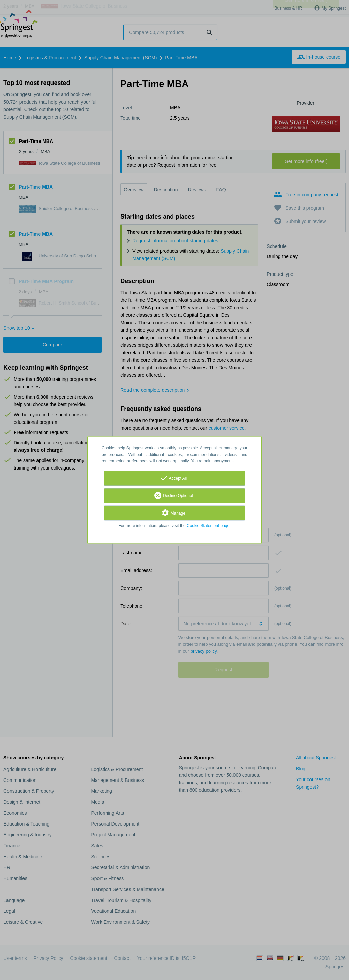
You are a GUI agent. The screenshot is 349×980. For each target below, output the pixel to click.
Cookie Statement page (208, 526)
